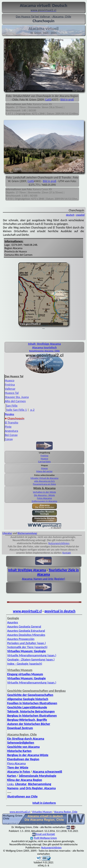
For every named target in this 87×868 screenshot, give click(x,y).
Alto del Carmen (15, 401)
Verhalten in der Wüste (44, 492)
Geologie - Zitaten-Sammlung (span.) (31, 659)
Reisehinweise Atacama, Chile (44, 351)
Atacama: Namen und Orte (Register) (44, 579)
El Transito (11, 422)
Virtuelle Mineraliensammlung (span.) (32, 655)
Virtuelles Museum (42, 812)
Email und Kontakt (45, 834)
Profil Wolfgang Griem (44, 838)
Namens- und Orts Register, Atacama (31, 788)
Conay (9, 439)
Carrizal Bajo (44, 462)
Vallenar (10, 389)
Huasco (10, 380)
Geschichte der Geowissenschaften (30, 695)
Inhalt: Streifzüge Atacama (44, 344)
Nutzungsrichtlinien (59, 543)
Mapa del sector (44, 471)
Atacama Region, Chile (66, 812)
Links (10, 784)
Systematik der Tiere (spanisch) (27, 647)
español (80, 215)
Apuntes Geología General (24, 626)
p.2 (32, 410)
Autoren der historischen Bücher (29, 724)
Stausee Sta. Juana (17, 397)
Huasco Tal (12, 393)
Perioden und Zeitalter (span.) (26, 643)
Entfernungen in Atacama (44, 501)
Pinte (8, 427)
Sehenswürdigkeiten (21, 743)
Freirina (10, 385)
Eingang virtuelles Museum (25, 674)
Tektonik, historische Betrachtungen (31, 711)
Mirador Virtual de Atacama (44, 478)
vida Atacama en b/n (44, 481)
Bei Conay (11, 435)
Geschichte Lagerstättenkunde (27, 707)
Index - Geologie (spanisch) (25, 664)
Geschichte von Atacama (23, 747)
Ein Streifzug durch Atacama (26, 739)
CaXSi (48, 100)
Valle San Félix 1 (16, 410)
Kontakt (67, 553)
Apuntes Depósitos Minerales (26, 635)
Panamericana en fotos (44, 484)
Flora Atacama (16, 763)
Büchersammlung (27, 533)
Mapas (44, 468)
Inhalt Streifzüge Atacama (27, 570)
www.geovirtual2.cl (27, 611)
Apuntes (12, 622)
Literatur (7, 533)
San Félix (12, 406)
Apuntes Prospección (21, 639)
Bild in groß (67, 100)
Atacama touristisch (44, 347)
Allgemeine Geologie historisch (28, 699)
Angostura (11, 431)
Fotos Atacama (44, 498)
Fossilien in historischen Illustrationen (32, 703)
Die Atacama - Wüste (44, 495)
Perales (9, 414)
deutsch (70, 215)
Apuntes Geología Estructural (26, 631)
